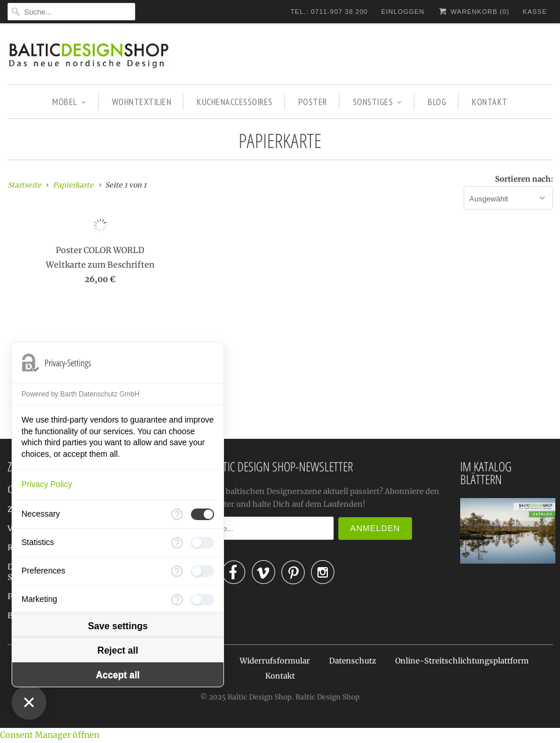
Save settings (118, 626)
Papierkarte (280, 140)
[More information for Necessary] (177, 514)
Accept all (118, 675)
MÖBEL (69, 102)
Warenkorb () (473, 11)
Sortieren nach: (524, 179)
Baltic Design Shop (260, 697)
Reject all (118, 650)
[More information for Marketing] (177, 600)
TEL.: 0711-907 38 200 (329, 12)
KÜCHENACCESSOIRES (235, 102)
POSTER (313, 102)
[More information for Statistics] (177, 543)
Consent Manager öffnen (50, 735)
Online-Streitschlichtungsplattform (462, 661)
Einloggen (403, 12)
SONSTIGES (377, 102)
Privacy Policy (47, 484)
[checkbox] (203, 514)
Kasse (535, 12)
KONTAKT (490, 102)
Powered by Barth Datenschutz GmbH (80, 394)
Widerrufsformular (275, 661)
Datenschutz (353, 661)
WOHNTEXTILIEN (142, 102)
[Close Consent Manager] (29, 702)
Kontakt (280, 676)
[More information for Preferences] (177, 571)
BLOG (437, 102)
